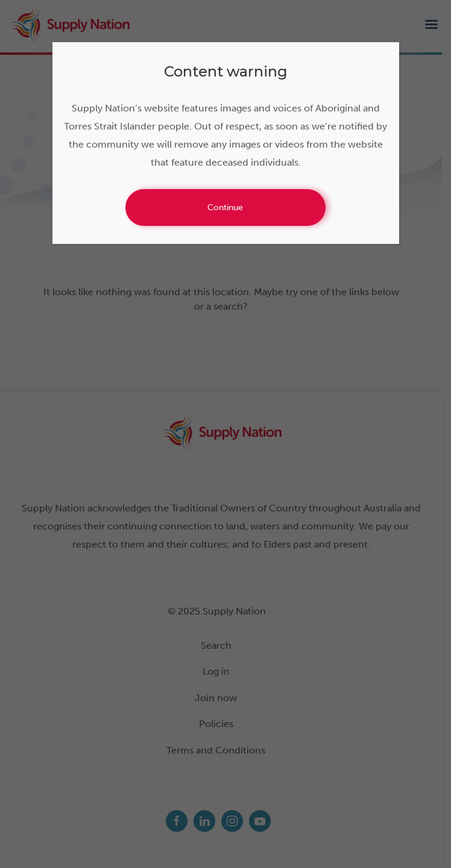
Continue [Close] (225, 208)
